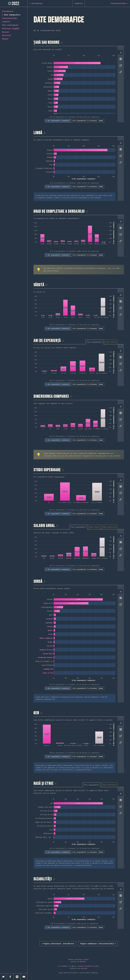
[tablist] (120, 63)
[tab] (121, 52)
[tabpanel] (79, 84)
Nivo (87, 959)
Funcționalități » (98, 944)
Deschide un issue (92, 966)
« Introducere (58, 944)
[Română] (79, 3)
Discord (84, 968)
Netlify (83, 962)
